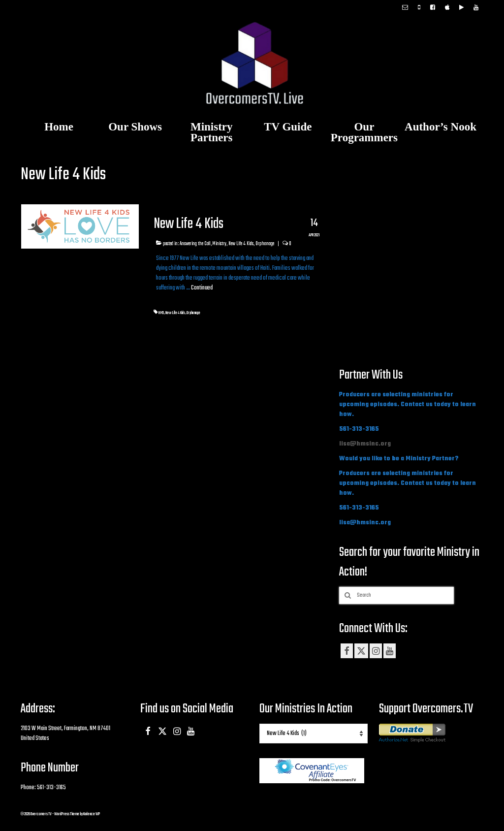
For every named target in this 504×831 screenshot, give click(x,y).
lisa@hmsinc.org (365, 444)
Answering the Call (195, 244)
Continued (202, 288)
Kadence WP (92, 814)
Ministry (220, 244)
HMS (161, 313)
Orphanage (265, 244)
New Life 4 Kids (241, 244)
